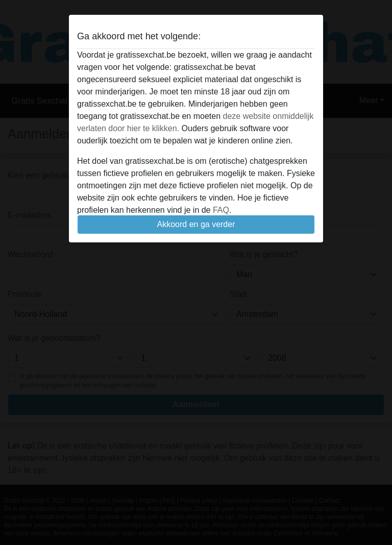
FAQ (221, 210)
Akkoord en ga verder (196, 224)
